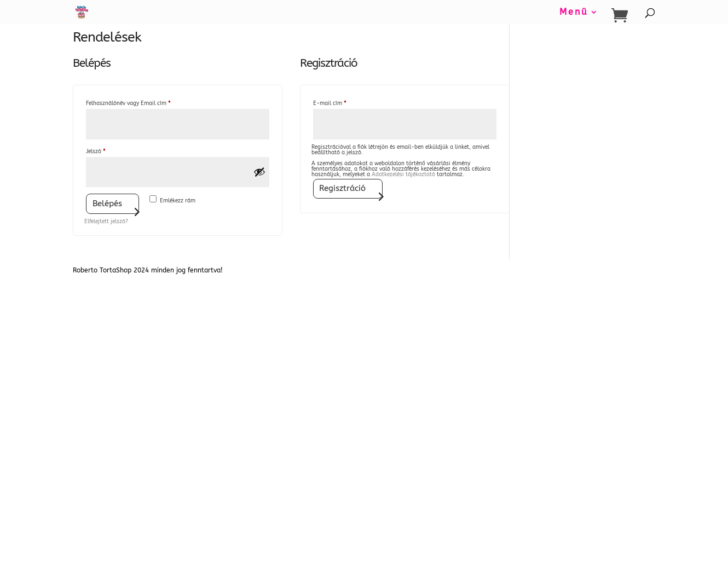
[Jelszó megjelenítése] (259, 172)
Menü (574, 13)
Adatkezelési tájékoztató (403, 175)
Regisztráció (342, 188)
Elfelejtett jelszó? (106, 222)
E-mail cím (340, 102)
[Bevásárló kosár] (622, 15)
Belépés (107, 203)
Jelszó (106, 150)
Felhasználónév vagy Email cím (139, 102)
